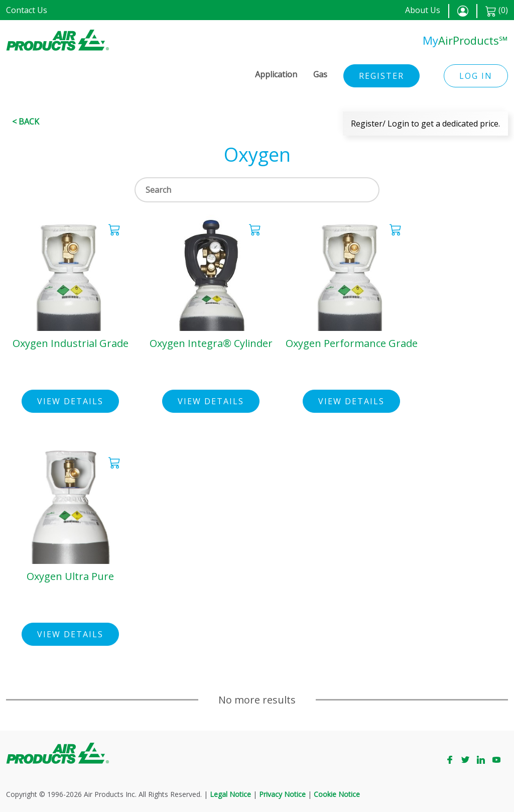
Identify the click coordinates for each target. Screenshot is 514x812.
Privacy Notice (282, 794)
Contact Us (27, 10)
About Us (423, 10)
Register (381, 76)
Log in (476, 76)
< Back (26, 122)
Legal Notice (230, 794)
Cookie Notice (337, 794)
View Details (70, 401)
